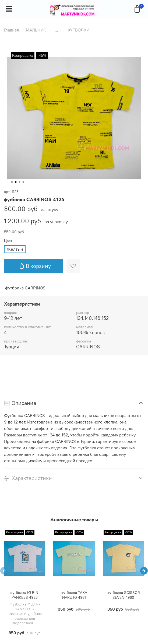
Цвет (8, 241)
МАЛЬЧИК (36, 30)
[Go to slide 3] (20, 182)
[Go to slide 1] (12, 182)
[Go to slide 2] (16, 182)
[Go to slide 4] (23, 182)
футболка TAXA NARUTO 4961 (74, 595)
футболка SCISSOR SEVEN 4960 (123, 595)
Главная (11, 30)
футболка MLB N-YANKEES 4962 (25, 595)
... (56, 30)
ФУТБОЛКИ (78, 30)
